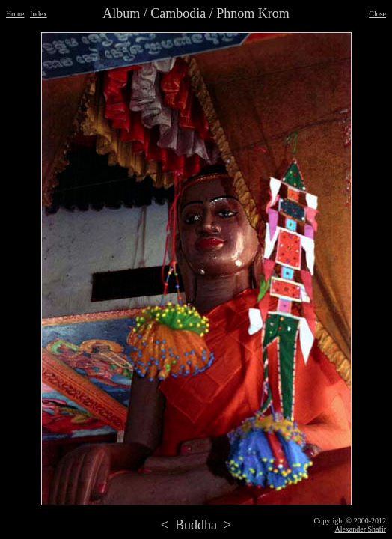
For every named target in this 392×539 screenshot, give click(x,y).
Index (39, 14)
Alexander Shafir (360, 529)
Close (377, 14)
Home (15, 14)
